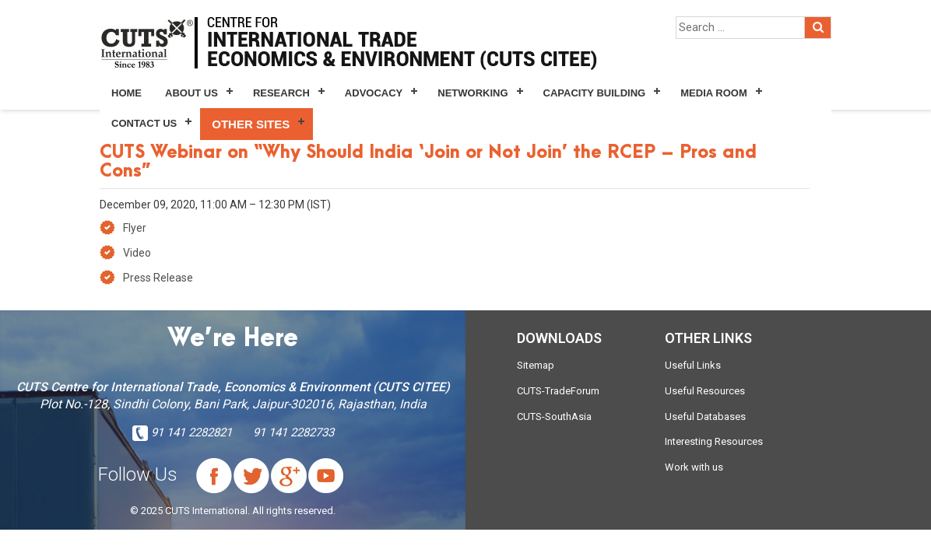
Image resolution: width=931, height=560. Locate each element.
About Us (191, 93)
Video (137, 253)
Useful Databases (705, 416)
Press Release (158, 278)
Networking (473, 93)
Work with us (694, 467)
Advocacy (374, 93)
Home (126, 93)
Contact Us (144, 123)
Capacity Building (595, 93)
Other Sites (251, 124)
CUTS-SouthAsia (554, 416)
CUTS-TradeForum (558, 391)
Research (281, 93)
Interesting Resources (714, 441)
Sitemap (536, 365)
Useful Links (693, 365)
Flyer (135, 228)
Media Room (713, 93)
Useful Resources (705, 391)
